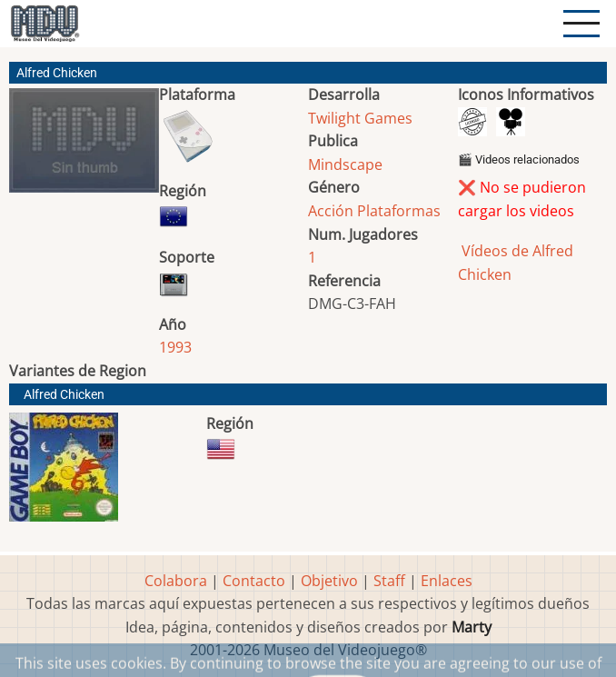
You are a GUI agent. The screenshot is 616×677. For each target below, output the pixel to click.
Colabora (176, 581)
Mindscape (345, 164)
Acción (331, 211)
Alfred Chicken (64, 395)
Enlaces (447, 581)
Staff (389, 581)
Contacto (254, 581)
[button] (84, 148)
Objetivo (329, 581)
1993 (175, 347)
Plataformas (399, 211)
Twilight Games (360, 118)
